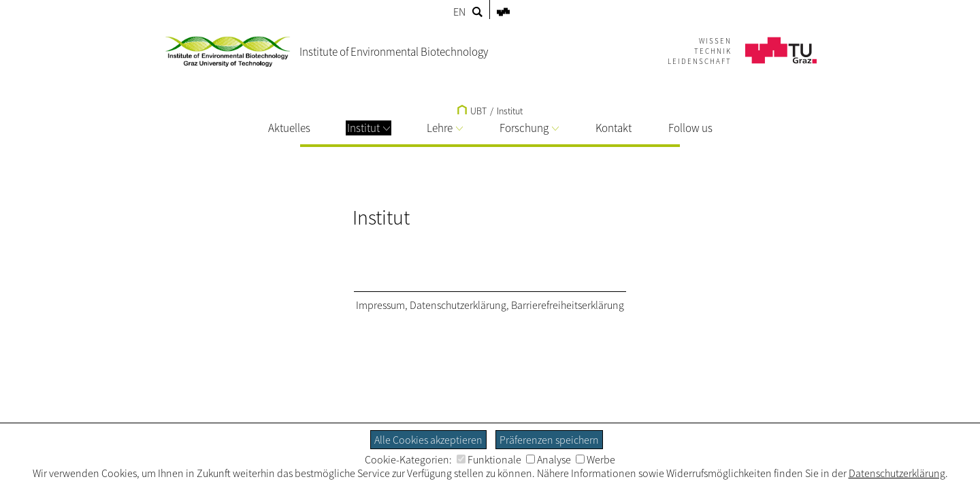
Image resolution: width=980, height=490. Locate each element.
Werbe (595, 459)
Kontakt (614, 128)
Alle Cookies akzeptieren (428, 440)
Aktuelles (289, 128)
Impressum (380, 305)
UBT (472, 111)
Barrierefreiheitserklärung (568, 305)
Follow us (690, 128)
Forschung (529, 128)
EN (459, 12)
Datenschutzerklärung (458, 305)
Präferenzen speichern (549, 440)
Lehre (445, 128)
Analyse (549, 459)
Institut (369, 128)
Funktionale (489, 459)
